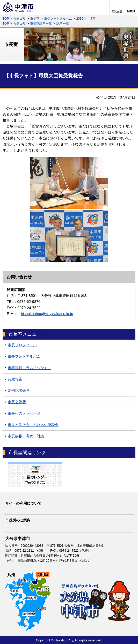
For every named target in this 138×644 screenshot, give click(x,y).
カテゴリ (19, 19)
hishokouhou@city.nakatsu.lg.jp (47, 314)
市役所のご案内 (18, 520)
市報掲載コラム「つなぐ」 (30, 368)
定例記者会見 (19, 391)
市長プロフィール (22, 345)
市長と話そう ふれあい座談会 (33, 425)
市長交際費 (17, 402)
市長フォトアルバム (58, 19)
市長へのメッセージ (24, 413)
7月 (93, 19)
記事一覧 (63, 24)
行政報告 (15, 379)
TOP (6, 19)
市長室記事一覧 (41, 24)
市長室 (35, 19)
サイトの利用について (23, 503)
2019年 (81, 19)
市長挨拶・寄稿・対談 (26, 436)
